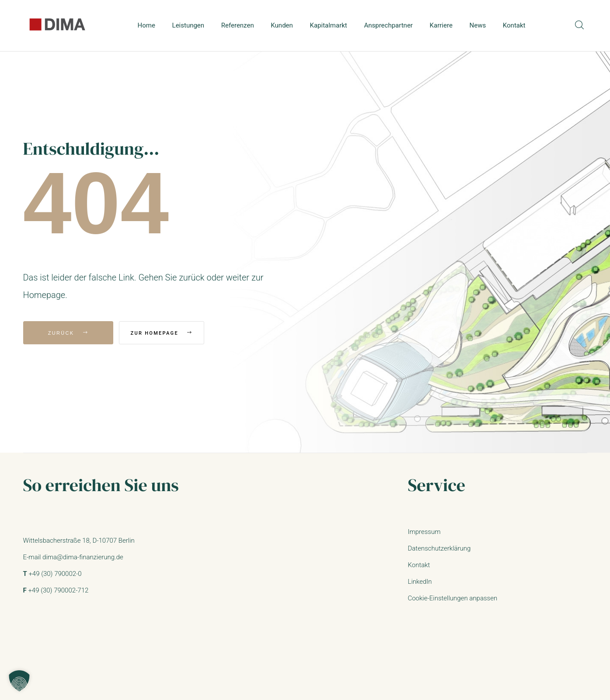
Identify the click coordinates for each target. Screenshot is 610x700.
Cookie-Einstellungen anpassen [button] (452, 598)
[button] (19, 681)
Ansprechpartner (388, 25)
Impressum (424, 532)
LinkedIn (420, 582)
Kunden (282, 25)
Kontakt (514, 25)
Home (146, 25)
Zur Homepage (175, 333)
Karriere (441, 25)
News (478, 25)
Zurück (68, 333)
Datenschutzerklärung (439, 548)
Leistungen (188, 25)
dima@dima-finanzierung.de (83, 557)
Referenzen (238, 25)
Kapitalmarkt (329, 25)
